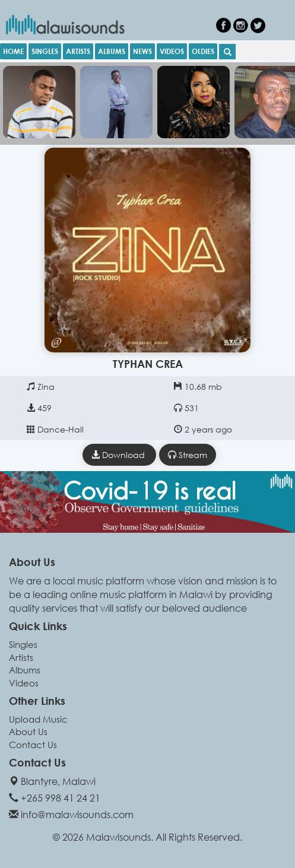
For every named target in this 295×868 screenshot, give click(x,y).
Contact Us (33, 745)
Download (119, 455)
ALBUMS (112, 51)
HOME (13, 51)
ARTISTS (78, 51)
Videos (24, 683)
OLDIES (203, 51)
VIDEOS (172, 51)
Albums (25, 670)
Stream (188, 455)
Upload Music (38, 719)
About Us (28, 732)
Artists (21, 657)
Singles (23, 644)
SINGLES (45, 51)
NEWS (142, 51)
